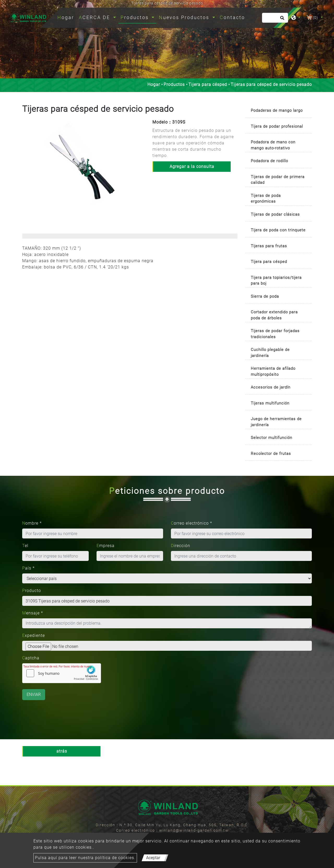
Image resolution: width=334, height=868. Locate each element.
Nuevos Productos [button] (185, 17)
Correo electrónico (192, 523)
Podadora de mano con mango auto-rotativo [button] (273, 145)
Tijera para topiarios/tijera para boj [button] (276, 281)
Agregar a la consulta (192, 166)
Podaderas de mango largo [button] (277, 110)
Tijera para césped (208, 84)
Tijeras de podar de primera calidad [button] (278, 180)
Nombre (32, 523)
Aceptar (153, 858)
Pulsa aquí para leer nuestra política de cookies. (85, 858)
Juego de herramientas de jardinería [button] (276, 422)
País (28, 568)
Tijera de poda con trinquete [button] (278, 230)
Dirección (181, 546)
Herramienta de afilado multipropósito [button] (273, 371)
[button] (26, 170)
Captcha (31, 658)
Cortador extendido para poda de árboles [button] (274, 315)
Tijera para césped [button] (269, 262)
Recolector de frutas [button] (271, 454)
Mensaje (33, 613)
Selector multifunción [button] (272, 438)
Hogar (67, 17)
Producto (32, 591)
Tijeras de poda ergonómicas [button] (266, 199)
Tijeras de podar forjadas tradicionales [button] (275, 334)
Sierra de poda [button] (265, 296)
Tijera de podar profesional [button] (277, 126)
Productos (174, 84)
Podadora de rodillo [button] (269, 161)
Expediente (34, 635)
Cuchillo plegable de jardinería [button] (270, 353)
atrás (62, 751)
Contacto (232, 17)
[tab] (279, 111)
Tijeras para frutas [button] (269, 246)
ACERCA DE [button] (95, 17)
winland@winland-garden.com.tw (194, 830)
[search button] (281, 20)
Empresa (106, 546)
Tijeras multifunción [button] (270, 403)
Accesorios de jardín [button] (271, 387)
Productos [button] (136, 17)
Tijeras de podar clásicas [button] (275, 214)
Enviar (34, 694)
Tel (25, 546)
